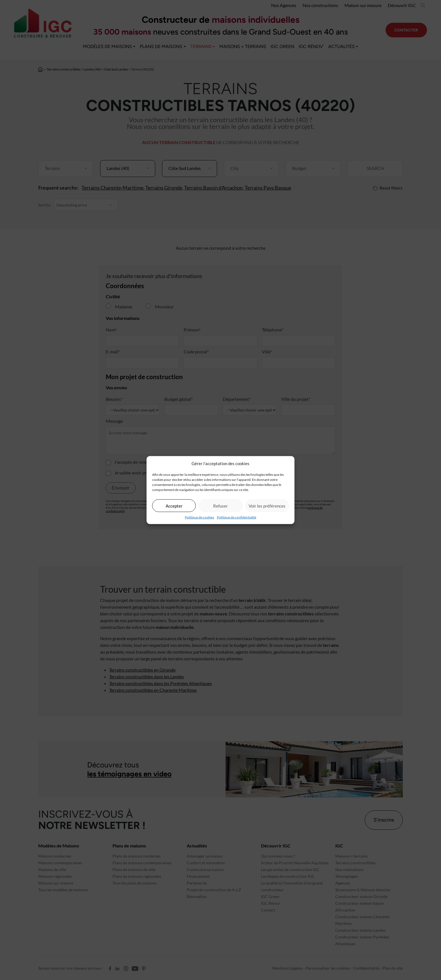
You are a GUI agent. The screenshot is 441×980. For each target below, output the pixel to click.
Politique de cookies (199, 517)
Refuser (220, 506)
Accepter (174, 506)
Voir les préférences (267, 506)
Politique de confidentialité (237, 517)
